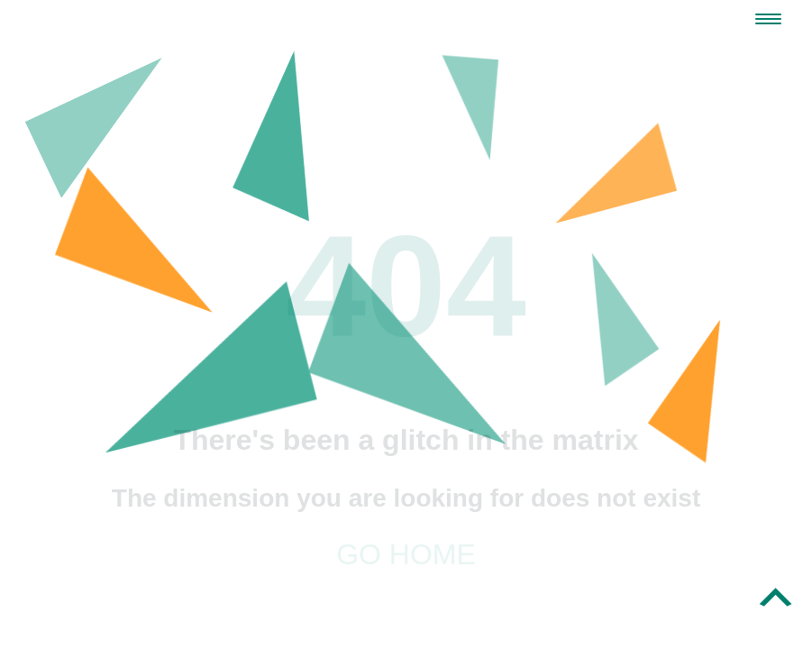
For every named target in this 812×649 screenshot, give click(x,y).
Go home (406, 554)
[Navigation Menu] (768, 19)
